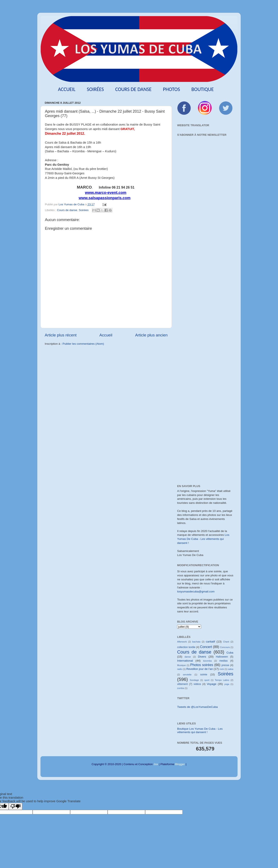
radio (180, 669)
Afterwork (182, 642)
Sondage (194, 680)
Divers (202, 657)
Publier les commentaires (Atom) (83, 344)
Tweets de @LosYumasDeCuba (197, 707)
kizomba (207, 661)
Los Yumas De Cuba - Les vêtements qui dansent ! (203, 539)
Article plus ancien (151, 335)
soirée (204, 675)
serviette (187, 675)
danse (188, 657)
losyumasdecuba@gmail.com (196, 591)
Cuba (230, 653)
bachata (196, 642)
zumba (181, 688)
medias (223, 661)
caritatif (210, 642)
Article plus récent (61, 335)
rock (222, 669)
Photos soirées (202, 665)
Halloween (222, 657)
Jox (156, 764)
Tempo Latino (222, 680)
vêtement (182, 684)
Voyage (212, 684)
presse (225, 665)
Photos (172, 89)
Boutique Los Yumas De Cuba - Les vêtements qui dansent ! (200, 730)
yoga (227, 684)
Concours (225, 647)
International (185, 661)
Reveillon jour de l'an (199, 669)
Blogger (180, 764)
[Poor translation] (15, 806)
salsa (231, 669)
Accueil (67, 89)
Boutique (202, 89)
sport (207, 680)
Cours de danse (133, 89)
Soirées (95, 89)
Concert (206, 647)
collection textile (186, 647)
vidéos (197, 684)
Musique (181, 665)
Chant (226, 642)
